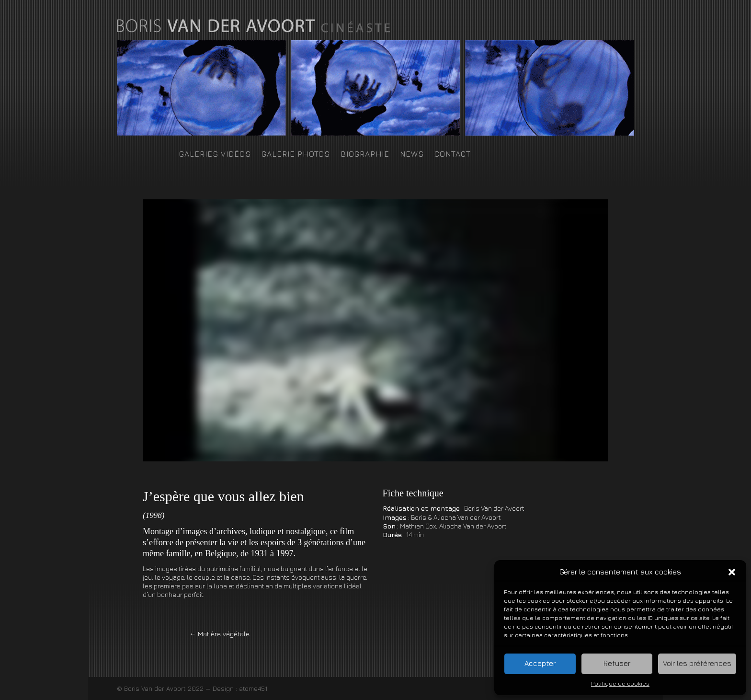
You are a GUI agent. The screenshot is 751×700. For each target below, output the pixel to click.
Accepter (540, 663)
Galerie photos (296, 154)
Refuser (617, 663)
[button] (732, 572)
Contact (453, 154)
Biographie (365, 154)
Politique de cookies (620, 683)
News (412, 154)
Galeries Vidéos (215, 154)
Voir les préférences (697, 663)
